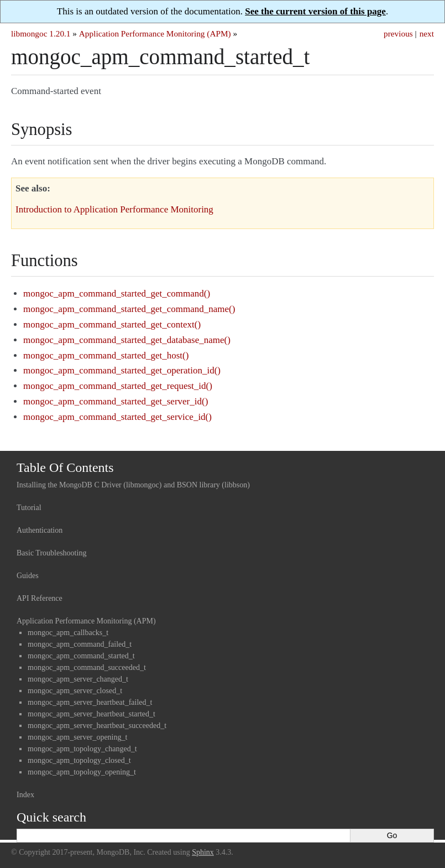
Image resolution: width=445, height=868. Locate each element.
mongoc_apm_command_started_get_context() (112, 324)
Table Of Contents (65, 467)
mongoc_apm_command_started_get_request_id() (118, 386)
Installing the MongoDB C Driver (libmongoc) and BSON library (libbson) (133, 485)
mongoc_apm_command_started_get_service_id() (117, 417)
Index (25, 795)
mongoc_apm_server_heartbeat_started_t (91, 714)
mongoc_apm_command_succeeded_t (87, 667)
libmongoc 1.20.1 (41, 33)
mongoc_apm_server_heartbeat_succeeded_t (97, 726)
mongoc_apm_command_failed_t (80, 644)
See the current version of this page (315, 11)
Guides (28, 576)
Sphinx (203, 852)
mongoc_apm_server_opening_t (77, 737)
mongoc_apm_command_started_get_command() (117, 293)
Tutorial (29, 508)
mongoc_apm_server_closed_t (75, 691)
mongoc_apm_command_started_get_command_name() (129, 309)
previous (398, 33)
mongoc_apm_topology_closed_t (79, 760)
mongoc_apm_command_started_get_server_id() (116, 401)
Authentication (40, 530)
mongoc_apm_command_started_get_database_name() (127, 340)
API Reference (40, 598)
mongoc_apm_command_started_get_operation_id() (122, 370)
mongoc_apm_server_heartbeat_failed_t (90, 702)
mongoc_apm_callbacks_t (68, 633)
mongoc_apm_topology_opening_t (82, 772)
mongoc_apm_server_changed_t (78, 679)
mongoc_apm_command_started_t (81, 656)
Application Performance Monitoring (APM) (155, 33)
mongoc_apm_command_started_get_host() (106, 355)
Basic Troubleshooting (51, 553)
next (427, 33)
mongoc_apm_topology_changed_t (82, 749)
